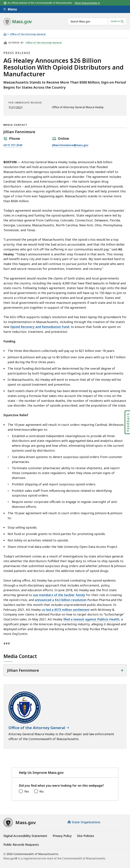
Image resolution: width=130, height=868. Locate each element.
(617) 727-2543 (13, 145)
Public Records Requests (21, 845)
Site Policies (86, 836)
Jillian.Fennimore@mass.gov (70, 145)
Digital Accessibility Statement (25, 836)
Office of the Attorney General (28, 34)
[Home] (5, 34)
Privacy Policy (62, 836)
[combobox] (97, 21)
